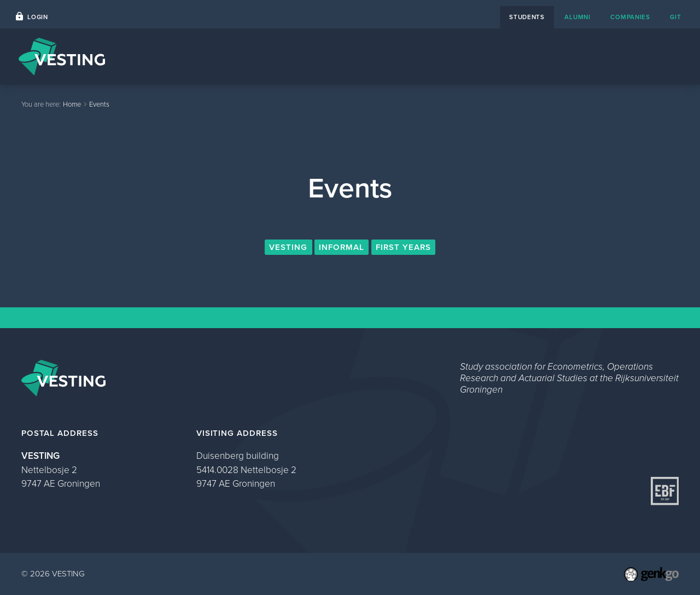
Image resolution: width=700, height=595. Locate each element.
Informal (342, 247)
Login (38, 17)
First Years (403, 247)
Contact (496, 56)
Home (317, 56)
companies (630, 17)
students (527, 17)
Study (588, 56)
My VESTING (645, 56)
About (544, 56)
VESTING (288, 247)
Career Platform (428, 56)
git (675, 17)
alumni (577, 17)
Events (363, 56)
